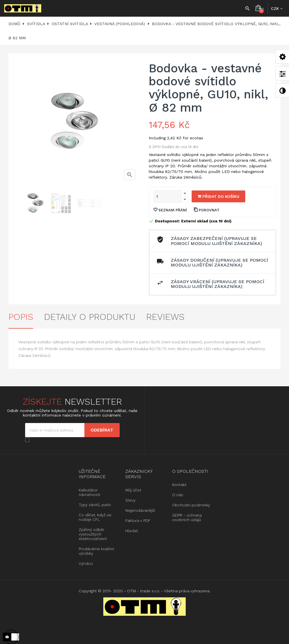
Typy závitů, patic (95, 505)
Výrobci (86, 563)
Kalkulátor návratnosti (89, 492)
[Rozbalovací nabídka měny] (277, 8)
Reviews (165, 317)
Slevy (130, 500)
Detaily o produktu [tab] (90, 317)
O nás (178, 495)
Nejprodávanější (140, 510)
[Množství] (168, 196)
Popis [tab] (21, 317)
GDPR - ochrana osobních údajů (187, 517)
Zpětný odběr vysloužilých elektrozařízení (93, 534)
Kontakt (179, 485)
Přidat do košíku (218, 196)
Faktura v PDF (138, 521)
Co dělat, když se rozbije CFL (95, 517)
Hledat (132, 531)
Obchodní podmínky (191, 505)
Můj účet (133, 490)
